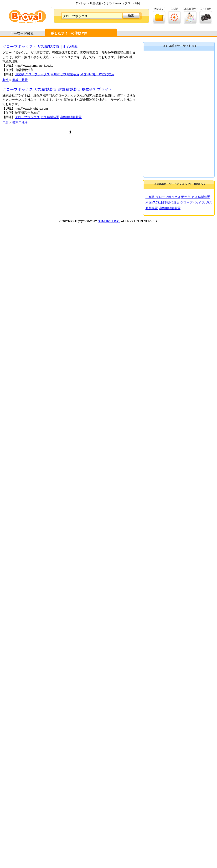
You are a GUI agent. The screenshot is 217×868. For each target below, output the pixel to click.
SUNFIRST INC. (109, 221)
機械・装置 (20, 80)
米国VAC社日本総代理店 (97, 74)
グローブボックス (27, 117)
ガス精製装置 (50, 117)
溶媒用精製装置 (71, 117)
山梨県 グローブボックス (32, 74)
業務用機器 (20, 123)
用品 (5, 123)
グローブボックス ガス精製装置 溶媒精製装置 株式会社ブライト (57, 89)
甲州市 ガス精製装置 (65, 74)
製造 (5, 80)
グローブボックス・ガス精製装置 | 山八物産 (40, 47)
